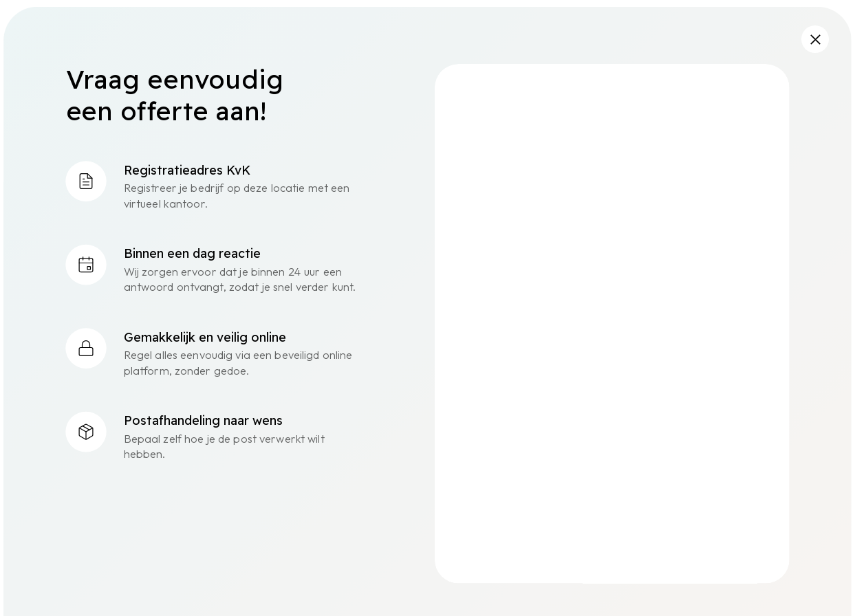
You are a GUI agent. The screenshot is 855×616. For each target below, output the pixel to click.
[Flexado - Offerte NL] (611, 321)
